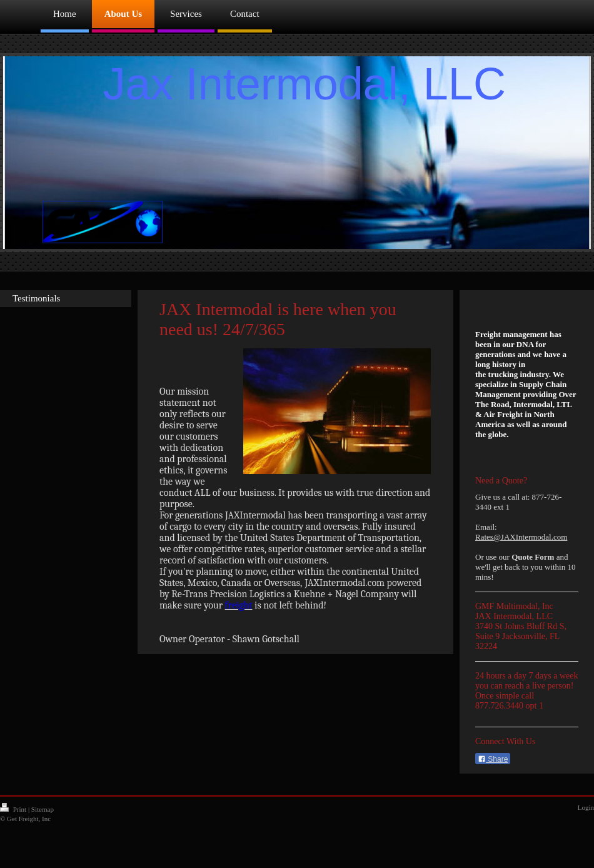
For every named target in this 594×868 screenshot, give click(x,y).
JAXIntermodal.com (534, 537)
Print (14, 809)
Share (493, 759)
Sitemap (43, 809)
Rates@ (488, 537)
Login (586, 807)
